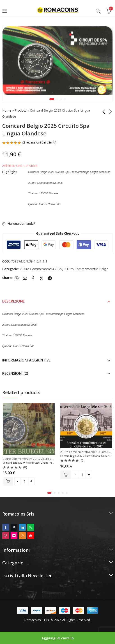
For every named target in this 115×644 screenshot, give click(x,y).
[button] (49, 493)
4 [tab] (65, 99)
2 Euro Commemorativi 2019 (21, 459)
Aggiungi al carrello (58, 638)
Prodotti (21, 110)
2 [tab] (57, 99)
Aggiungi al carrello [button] (8, 482)
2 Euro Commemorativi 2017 (78, 452)
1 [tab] (52, 99)
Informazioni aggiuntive (26, 360)
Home (7, 110)
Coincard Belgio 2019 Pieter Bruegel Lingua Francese (30, 463)
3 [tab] (61, 99)
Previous (7, 63)
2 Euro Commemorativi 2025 (41, 269)
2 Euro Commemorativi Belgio (86, 269)
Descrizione (13, 301)
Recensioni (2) (15, 373)
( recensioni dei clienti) (39, 142)
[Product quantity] (24, 481)
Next (108, 63)
